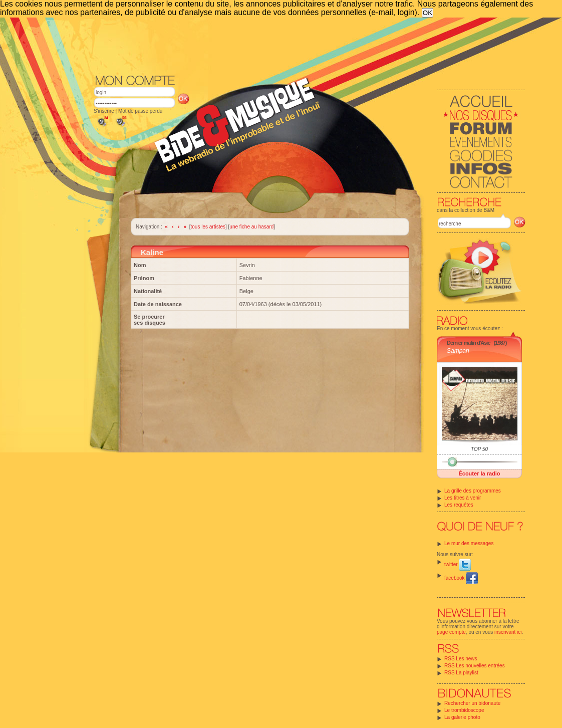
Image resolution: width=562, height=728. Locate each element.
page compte (451, 632)
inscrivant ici (508, 632)
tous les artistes (208, 227)
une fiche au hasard (251, 227)
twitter (458, 564)
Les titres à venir (463, 498)
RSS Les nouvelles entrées (475, 666)
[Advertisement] (310, 45)
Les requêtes (459, 505)
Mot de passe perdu (140, 111)
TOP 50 (479, 449)
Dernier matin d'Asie (469, 343)
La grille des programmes (473, 491)
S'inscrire (104, 111)
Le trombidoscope (464, 710)
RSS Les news (461, 659)
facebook (461, 578)
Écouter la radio (479, 473)
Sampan (458, 351)
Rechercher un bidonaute (472, 703)
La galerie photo (462, 717)
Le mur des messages (469, 543)
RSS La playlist (461, 673)
